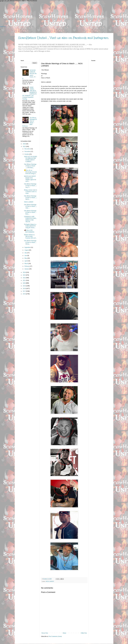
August (27, 250)
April (26, 261)
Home (64, 633)
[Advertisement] (52, 14)
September (28, 247)
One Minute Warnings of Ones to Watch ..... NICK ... (31, 198)
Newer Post (45, 633)
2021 (24, 280)
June (26, 255)
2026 (24, 144)
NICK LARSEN (50, 581)
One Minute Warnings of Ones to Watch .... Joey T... (30, 186)
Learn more (3, 26)
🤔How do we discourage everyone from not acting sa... (30, 172)
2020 (24, 283)
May (26, 258)
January (27, 269)
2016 (24, 294)
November (28, 151)
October (27, 154)
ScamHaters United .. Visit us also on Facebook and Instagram (63, 38)
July (26, 253)
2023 (24, 275)
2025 (24, 146)
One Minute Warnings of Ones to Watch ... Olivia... (30, 242)
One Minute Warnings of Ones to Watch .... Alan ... (30, 206)
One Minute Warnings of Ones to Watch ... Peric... (30, 212)
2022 (24, 278)
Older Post (84, 633)
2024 (24, 272)
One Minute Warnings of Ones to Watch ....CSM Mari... (30, 166)
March (26, 264)
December (27, 149)
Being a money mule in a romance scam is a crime (31, 192)
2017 (24, 291)
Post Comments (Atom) (55, 636)
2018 (24, 288)
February (27, 266)
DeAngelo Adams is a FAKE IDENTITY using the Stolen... (30, 226)
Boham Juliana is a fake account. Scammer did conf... (30, 236)
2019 (24, 286)
